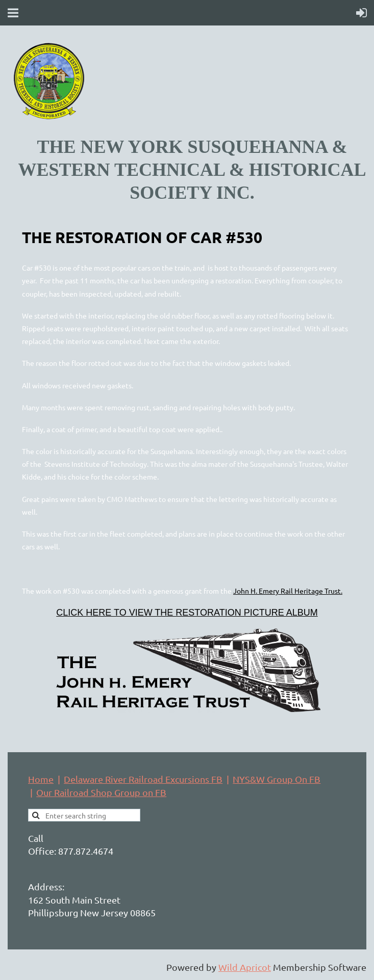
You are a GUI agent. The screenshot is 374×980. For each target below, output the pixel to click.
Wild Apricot (245, 967)
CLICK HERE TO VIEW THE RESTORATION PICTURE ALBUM (187, 613)
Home (41, 779)
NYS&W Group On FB (277, 779)
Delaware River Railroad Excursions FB (143, 779)
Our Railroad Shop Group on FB (101, 792)
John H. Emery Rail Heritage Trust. (288, 591)
